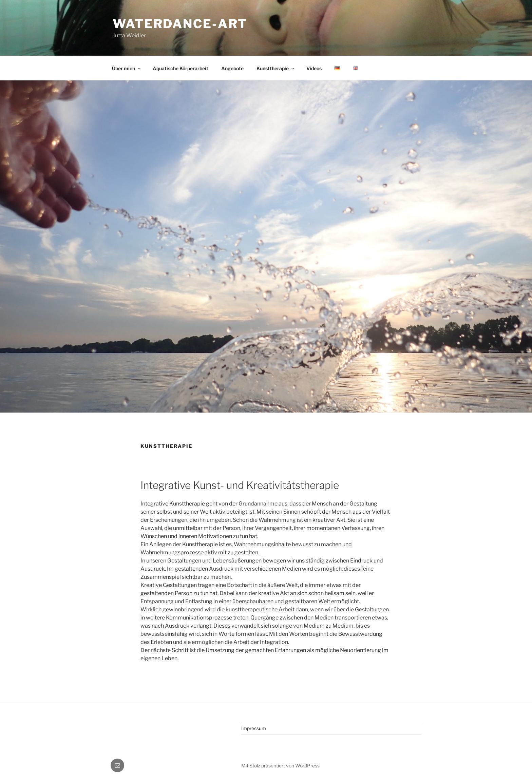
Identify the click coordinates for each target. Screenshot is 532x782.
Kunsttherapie (276, 68)
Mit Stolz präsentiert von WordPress (280, 766)
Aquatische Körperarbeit (180, 68)
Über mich (127, 68)
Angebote (232, 68)
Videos (314, 68)
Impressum (254, 728)
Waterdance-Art (180, 24)
